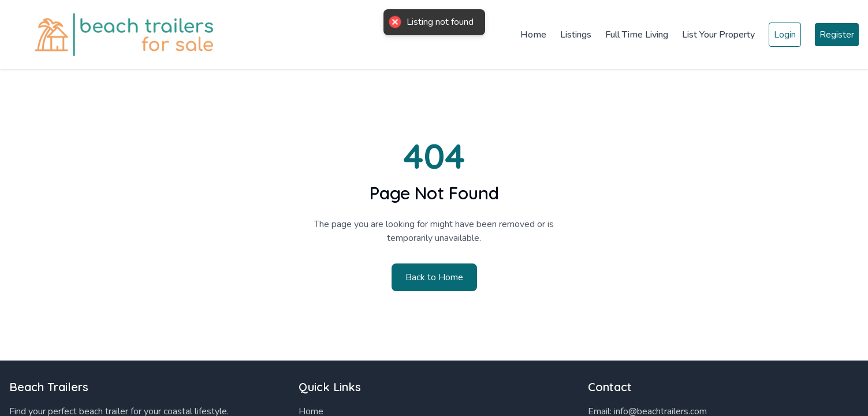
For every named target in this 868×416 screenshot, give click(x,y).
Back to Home (434, 277)
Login (785, 35)
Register (837, 35)
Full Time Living (637, 35)
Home (533, 35)
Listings (576, 35)
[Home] (116, 35)
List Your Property (718, 35)
